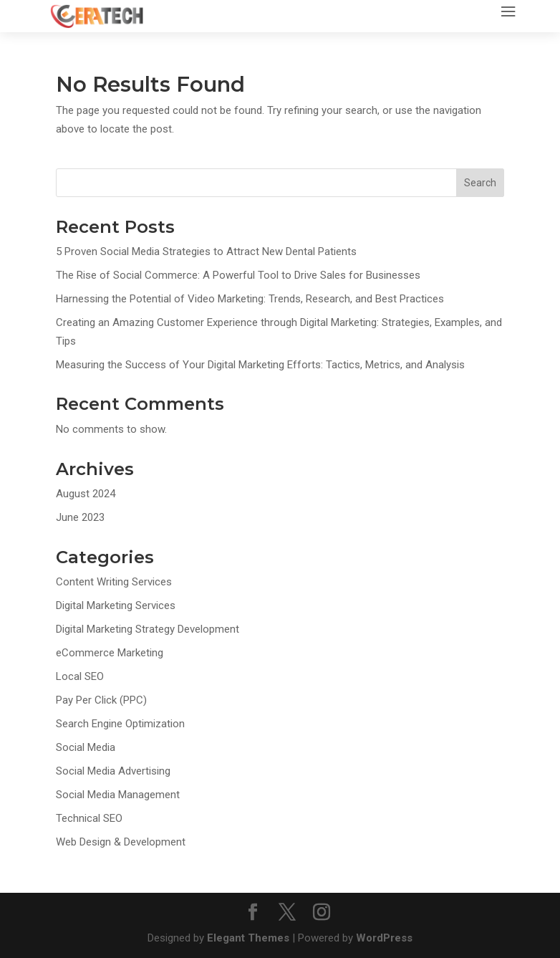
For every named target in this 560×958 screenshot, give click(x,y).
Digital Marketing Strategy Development (148, 629)
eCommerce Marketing (110, 653)
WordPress (384, 938)
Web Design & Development (121, 842)
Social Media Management (118, 795)
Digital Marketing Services (116, 605)
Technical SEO (89, 818)
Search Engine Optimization (120, 724)
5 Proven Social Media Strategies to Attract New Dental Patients (206, 252)
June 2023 (80, 517)
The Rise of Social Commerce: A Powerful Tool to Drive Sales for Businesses (240, 275)
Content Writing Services (114, 582)
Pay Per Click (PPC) (101, 700)
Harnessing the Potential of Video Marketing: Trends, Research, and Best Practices (251, 299)
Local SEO (80, 676)
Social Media (86, 747)
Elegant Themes (248, 938)
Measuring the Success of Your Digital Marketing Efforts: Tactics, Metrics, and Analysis (262, 365)
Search (480, 183)
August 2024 (86, 494)
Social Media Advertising (113, 771)
